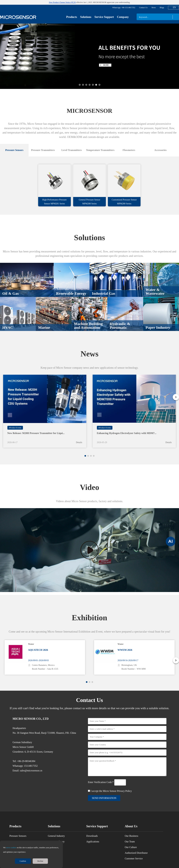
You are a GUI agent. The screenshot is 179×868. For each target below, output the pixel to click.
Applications (93, 836)
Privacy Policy (124, 785)
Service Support (104, 17)
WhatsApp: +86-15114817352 (124, 8)
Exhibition (89, 612)
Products (72, 17)
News (154, 8)
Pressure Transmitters (20, 836)
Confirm (23, 861)
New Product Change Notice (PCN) (62, 2)
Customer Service (134, 853)
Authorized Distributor (136, 847)
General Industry (56, 830)
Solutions (86, 17)
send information (104, 792)
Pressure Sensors (18, 830)
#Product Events (15, 422)
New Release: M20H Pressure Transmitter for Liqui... (36, 427)
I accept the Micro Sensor (111, 785)
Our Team (130, 836)
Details (79, 437)
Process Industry (56, 836)
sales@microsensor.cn (31, 765)
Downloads (92, 830)
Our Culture (131, 841)
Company (123, 17)
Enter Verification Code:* (101, 776)
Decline (40, 861)
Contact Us (143, 8)
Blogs (162, 8)
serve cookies (11, 848)
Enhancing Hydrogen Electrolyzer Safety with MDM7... (127, 427)
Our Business (131, 830)
